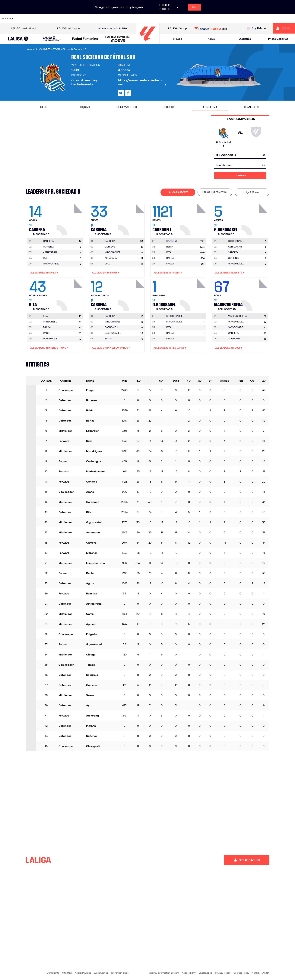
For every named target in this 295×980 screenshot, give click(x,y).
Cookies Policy (241, 973)
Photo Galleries (278, 39)
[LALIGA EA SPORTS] (18, 39)
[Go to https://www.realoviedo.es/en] (235, 19)
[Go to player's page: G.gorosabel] (255, 219)
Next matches (127, 107)
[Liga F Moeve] (85, 39)
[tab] (178, 192)
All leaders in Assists (230, 273)
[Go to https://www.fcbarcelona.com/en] (95, 19)
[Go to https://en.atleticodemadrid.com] (39, 19)
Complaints (53, 973)
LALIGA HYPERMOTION (215, 192)
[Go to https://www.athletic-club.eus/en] (24, 19)
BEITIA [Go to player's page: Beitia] (170, 247)
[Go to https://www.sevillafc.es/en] (263, 19)
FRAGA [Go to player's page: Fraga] (170, 264)
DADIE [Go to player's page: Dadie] (46, 333)
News (211, 39)
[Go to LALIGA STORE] (211, 28)
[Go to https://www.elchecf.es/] (81, 19)
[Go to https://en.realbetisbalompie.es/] (207, 19)
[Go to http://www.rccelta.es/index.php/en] (165, 19)
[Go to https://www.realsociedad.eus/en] (249, 19)
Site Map (67, 973)
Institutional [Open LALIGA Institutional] (23, 29)
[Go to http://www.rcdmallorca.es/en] (193, 19)
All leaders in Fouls (229, 348)
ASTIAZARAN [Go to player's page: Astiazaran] (50, 252)
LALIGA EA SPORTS (178, 192)
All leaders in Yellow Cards (111, 348)
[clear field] (264, 155)
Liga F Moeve (252, 192)
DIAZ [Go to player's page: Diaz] (46, 258)
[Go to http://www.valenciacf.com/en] (277, 19)
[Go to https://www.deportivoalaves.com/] (67, 19)
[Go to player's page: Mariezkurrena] (255, 294)
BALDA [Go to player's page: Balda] (170, 258)
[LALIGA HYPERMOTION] (52, 39)
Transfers (251, 107)
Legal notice (205, 973)
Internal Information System (164, 973)
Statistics (245, 39)
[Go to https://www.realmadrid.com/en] (221, 19)
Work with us (101, 973)
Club (44, 107)
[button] (18, 39)
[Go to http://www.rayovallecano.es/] (151, 19)
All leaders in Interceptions (49, 348)
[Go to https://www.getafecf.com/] (109, 19)
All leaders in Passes (168, 273)
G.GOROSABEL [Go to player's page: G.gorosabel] (51, 264)
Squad (85, 107)
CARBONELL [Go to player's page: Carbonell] (50, 322)
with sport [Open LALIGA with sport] (69, 29)
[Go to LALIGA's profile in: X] (121, 93)
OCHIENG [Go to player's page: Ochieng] (48, 247)
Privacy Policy (223, 973)
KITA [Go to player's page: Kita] (169, 252)
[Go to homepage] (148, 42)
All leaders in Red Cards (170, 348)
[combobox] (240, 155)
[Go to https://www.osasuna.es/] (52, 19)
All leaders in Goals (44, 273)
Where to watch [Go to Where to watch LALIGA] (112, 29)
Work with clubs (120, 973)
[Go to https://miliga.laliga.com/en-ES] (284, 28)
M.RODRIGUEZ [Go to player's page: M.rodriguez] (112, 252)
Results (168, 107)
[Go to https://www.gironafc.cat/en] (123, 19)
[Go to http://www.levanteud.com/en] (137, 19)
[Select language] (257, 29)
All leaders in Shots (106, 273)
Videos (177, 39)
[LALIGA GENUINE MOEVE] (118, 39)
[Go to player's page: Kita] (70, 294)
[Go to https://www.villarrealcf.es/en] (291, 19)
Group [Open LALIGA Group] (178, 29)
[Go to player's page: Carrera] (70, 219)
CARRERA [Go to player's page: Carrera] (233, 252)
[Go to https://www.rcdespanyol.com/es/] (179, 19)
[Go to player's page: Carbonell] (193, 219)
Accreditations (83, 973)
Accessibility (189, 973)
